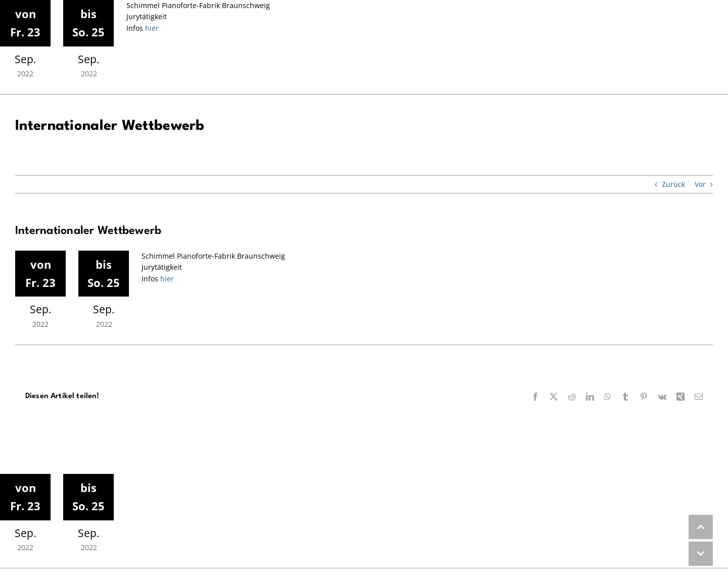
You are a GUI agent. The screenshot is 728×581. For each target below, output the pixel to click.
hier (151, 28)
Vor (700, 184)
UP (701, 527)
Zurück (673, 184)
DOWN (701, 554)
